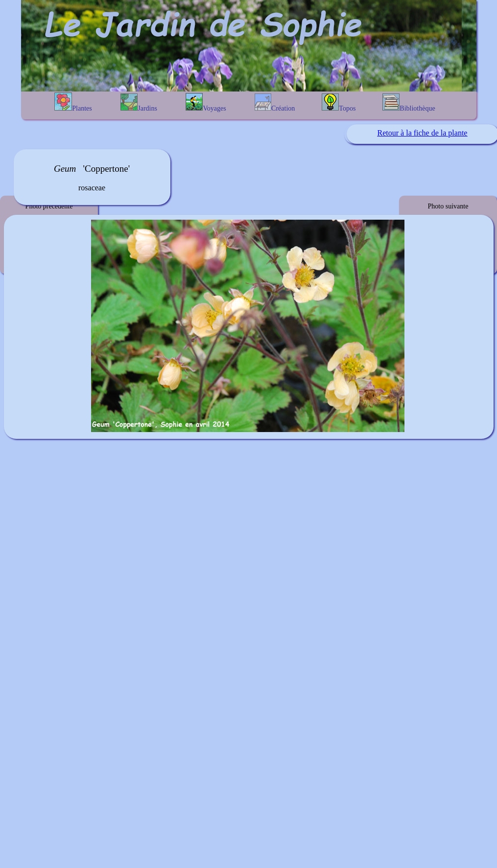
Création (275, 103)
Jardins (139, 103)
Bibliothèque (409, 103)
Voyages (206, 103)
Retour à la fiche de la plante (423, 133)
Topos (339, 103)
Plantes (73, 102)
